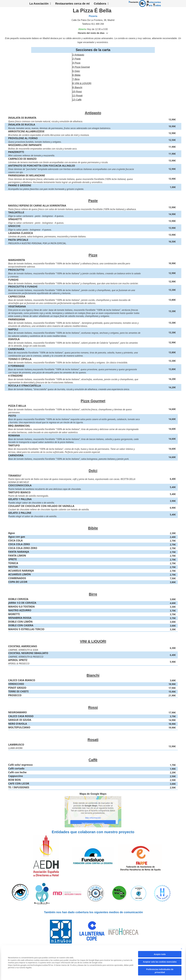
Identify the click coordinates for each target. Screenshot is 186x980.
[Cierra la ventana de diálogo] (181, 949)
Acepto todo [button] (160, 954)
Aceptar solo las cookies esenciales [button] (160, 962)
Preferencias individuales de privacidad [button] (160, 971)
